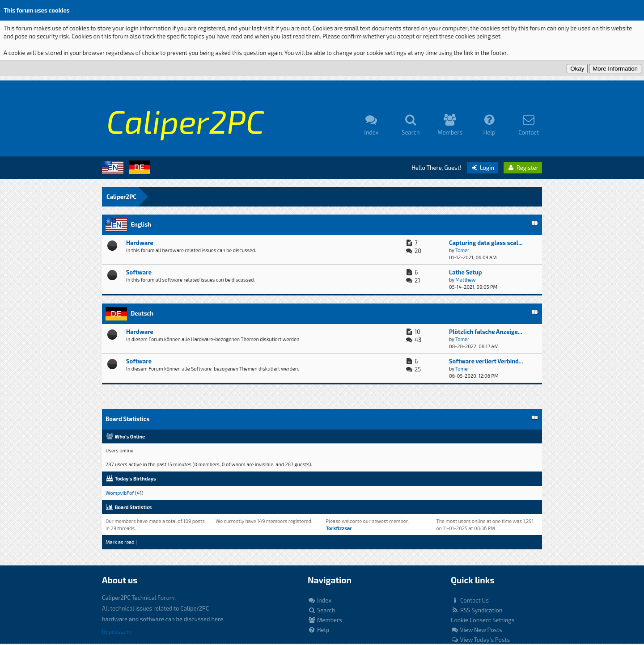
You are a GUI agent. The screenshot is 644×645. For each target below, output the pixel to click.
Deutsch (142, 313)
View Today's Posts (480, 640)
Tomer (462, 250)
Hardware (140, 243)
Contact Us (470, 600)
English (141, 224)
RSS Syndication (477, 610)
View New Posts (477, 630)
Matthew (465, 280)
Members (325, 620)
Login (482, 168)
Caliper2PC (121, 197)
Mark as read (120, 542)
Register (523, 168)
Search (321, 610)
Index (320, 600)
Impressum (117, 632)
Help (318, 630)
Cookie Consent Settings (483, 620)
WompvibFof (120, 493)
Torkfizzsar (339, 528)
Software (139, 272)
